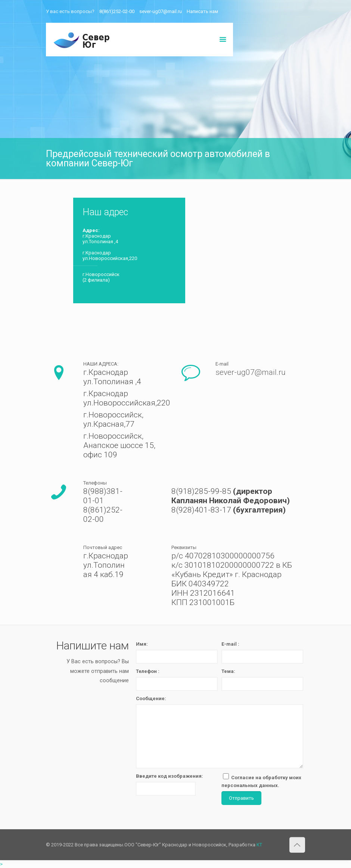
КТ (259, 845)
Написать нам (202, 11)
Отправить (241, 798)
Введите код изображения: (170, 776)
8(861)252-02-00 (117, 11)
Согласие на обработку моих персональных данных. (261, 781)
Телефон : (148, 671)
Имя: (142, 644)
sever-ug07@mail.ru (161, 11)
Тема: (228, 671)
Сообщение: (151, 698)
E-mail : (230, 644)
